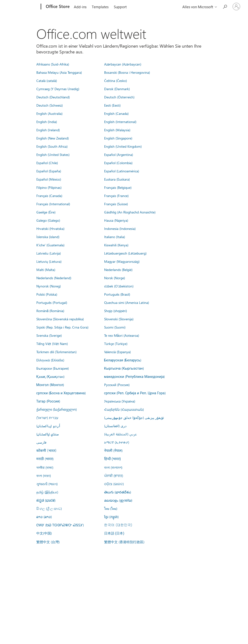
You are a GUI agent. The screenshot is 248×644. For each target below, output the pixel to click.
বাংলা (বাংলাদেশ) (113, 467)
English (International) (120, 122)
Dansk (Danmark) (117, 89)
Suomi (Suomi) (115, 327)
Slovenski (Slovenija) (119, 319)
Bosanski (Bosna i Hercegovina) (127, 72)
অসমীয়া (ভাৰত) (45, 467)
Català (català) (47, 80)
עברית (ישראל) (47, 417)
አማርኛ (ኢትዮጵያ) (117, 442)
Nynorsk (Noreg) (49, 286)
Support (120, 7)
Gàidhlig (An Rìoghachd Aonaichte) (130, 212)
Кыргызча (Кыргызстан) (124, 368)
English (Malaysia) (117, 130)
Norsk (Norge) (115, 278)
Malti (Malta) (46, 270)
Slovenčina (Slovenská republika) (60, 319)
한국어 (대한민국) (118, 525)
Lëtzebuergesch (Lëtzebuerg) (125, 253)
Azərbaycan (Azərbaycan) (123, 64)
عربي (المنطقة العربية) (120, 434)
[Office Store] (57, 7)
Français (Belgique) (118, 187)
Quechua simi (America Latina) (127, 302)
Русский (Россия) (117, 385)
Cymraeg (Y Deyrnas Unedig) (58, 89)
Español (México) (49, 179)
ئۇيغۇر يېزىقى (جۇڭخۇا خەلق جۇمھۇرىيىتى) (134, 417)
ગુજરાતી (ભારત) (47, 484)
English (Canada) (116, 113)
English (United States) (53, 154)
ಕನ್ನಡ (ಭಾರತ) (46, 500)
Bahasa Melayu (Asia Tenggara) (59, 72)
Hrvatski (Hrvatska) (50, 228)
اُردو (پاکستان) (48, 426)
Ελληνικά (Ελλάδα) (50, 360)
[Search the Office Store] (225, 6)
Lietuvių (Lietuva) (49, 261)
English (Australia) (49, 113)
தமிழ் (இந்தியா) (47, 492)
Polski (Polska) (47, 294)
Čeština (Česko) (116, 80)
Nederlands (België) (118, 270)
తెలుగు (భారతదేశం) (118, 492)
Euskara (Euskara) (117, 179)
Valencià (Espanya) (117, 352)
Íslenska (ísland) (48, 237)
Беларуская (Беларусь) (123, 360)
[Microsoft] (22, 7)
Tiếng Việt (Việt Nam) (52, 344)
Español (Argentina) (119, 154)
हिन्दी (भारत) (113, 459)
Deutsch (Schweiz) (50, 105)
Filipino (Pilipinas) (49, 187)
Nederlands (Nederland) (54, 278)
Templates (100, 7)
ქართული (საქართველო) (57, 409)
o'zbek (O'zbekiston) (119, 286)
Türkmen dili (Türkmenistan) (56, 352)
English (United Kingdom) (123, 146)
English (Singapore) (118, 138)
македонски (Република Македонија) (135, 376)
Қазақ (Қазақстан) (50, 376)
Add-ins (80, 7)
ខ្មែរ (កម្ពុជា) (111, 517)
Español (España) (49, 171)
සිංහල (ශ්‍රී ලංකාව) (49, 508)
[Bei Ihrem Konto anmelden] (236, 7)
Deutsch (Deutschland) (53, 97)
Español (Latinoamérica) (122, 171)
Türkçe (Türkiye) (116, 344)
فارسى (41, 442)
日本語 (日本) (114, 533)
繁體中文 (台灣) (48, 542)
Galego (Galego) (48, 220)
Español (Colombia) (118, 163)
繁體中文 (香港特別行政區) (124, 542)
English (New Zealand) (53, 138)
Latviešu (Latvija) (49, 253)
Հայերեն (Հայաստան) (124, 409)
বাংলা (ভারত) (44, 476)
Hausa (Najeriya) (116, 220)
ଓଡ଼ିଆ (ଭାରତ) (114, 484)
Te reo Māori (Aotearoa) (122, 335)
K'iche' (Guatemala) (50, 245)
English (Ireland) (48, 130)
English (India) (47, 122)
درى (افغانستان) (115, 426)
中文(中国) (44, 533)
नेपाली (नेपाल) (113, 450)
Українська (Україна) (120, 401)
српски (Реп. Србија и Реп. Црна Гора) (135, 393)
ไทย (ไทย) (111, 508)
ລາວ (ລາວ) (44, 517)
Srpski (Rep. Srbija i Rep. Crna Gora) (62, 327)
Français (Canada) (49, 196)
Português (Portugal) (52, 302)
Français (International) (53, 204)
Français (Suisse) (116, 204)
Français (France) (116, 196)
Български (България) (53, 368)
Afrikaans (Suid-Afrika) (53, 64)
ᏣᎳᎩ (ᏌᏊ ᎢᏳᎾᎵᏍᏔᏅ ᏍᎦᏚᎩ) (60, 525)
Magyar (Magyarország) (122, 261)
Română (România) (50, 311)
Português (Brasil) (117, 294)
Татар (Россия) (48, 401)
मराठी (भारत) (45, 459)
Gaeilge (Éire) (46, 212)
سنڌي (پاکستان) (47, 434)
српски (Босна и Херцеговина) (61, 393)
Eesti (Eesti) (112, 105)
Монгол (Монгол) (50, 385)
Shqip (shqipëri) (116, 311)
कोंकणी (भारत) (46, 450)
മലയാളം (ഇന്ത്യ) (118, 500)
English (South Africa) (52, 146)
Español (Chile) (47, 163)
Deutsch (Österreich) (119, 97)
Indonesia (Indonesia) (120, 228)
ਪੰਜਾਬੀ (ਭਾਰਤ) (114, 476)
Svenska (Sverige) (49, 335)
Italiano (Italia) (115, 237)
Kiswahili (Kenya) (116, 245)
